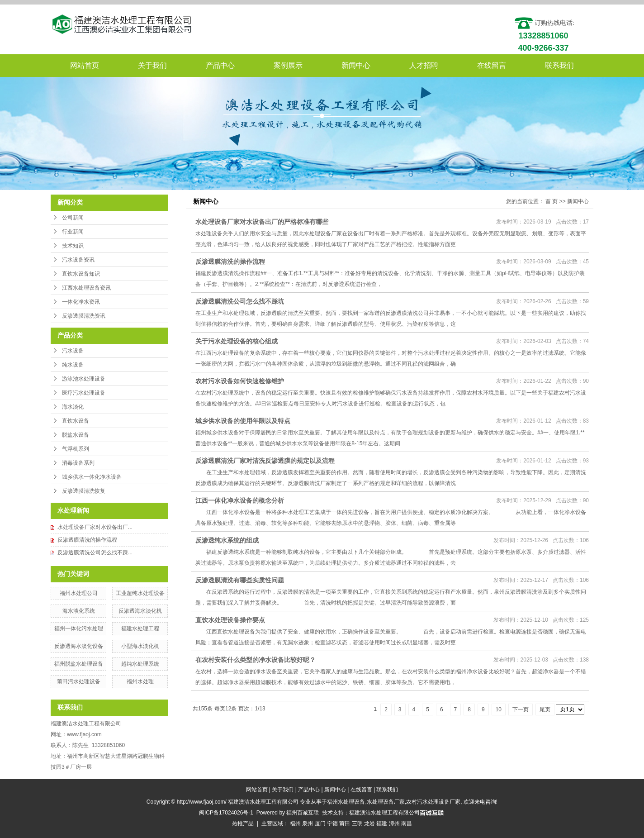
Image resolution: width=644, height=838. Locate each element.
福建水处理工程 (140, 628)
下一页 (521, 709)
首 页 (552, 201)
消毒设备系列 (78, 463)
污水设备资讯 (78, 260)
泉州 (308, 824)
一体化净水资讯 (81, 302)
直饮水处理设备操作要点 (230, 620)
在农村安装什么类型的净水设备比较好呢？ (256, 660)
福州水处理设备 (346, 802)
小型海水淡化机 (140, 646)
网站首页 (85, 65)
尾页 (545, 709)
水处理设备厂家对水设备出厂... (95, 527)
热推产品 (243, 824)
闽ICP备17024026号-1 (226, 813)
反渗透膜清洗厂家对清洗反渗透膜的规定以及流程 (265, 461)
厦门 (320, 824)
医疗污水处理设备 (84, 393)
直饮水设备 (76, 421)
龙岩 (369, 824)
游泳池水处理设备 (84, 379)
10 (499, 709)
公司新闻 (73, 218)
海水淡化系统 (79, 611)
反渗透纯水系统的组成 (227, 540)
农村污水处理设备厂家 (433, 802)
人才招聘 (424, 65)
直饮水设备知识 (81, 274)
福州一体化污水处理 (79, 628)
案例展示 (288, 65)
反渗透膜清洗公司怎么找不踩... (95, 552)
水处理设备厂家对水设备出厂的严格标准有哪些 (262, 222)
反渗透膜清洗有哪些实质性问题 (240, 580)
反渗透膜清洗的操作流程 (87, 540)
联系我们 (559, 65)
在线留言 (492, 65)
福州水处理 (140, 681)
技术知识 (73, 246)
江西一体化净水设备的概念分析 (240, 500)
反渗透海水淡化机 (140, 611)
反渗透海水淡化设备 (79, 646)
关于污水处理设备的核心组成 (237, 341)
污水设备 (73, 351)
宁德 (332, 824)
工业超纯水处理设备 (140, 593)
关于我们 (152, 65)
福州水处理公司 (79, 593)
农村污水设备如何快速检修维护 (240, 381)
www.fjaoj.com (84, 734)
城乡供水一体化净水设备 (92, 477)
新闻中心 (356, 65)
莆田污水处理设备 (79, 681)
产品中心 (220, 65)
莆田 (345, 824)
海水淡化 (73, 407)
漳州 (394, 824)
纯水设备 (73, 365)
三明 (357, 824)
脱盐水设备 (76, 435)
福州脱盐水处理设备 (79, 664)
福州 (295, 824)
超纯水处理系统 (140, 664)
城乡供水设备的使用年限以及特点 (243, 421)
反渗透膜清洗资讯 (84, 316)
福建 (382, 824)
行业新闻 (73, 232)
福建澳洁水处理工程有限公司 (384, 813)
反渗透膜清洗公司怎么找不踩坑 (240, 301)
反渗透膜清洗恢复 (84, 491)
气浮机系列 (76, 449)
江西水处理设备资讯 (86, 288)
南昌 (407, 824)
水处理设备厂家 (386, 802)
